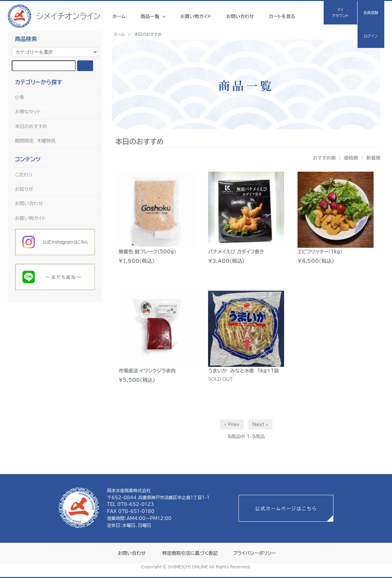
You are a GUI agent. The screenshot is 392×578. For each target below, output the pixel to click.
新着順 (373, 158)
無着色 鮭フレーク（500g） (147, 252)
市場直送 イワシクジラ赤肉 (147, 371)
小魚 (20, 97)
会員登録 (371, 13)
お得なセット (28, 112)
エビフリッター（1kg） (320, 252)
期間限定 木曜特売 (35, 141)
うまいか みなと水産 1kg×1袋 (243, 371)
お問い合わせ (240, 16)
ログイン (371, 36)
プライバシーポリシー (254, 553)
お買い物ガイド (196, 16)
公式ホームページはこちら (286, 509)
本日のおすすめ (148, 34)
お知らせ (24, 189)
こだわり (24, 175)
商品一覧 (151, 16)
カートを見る (282, 16)
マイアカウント (340, 13)
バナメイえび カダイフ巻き (236, 252)
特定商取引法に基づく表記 (190, 553)
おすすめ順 (324, 158)
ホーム (119, 16)
